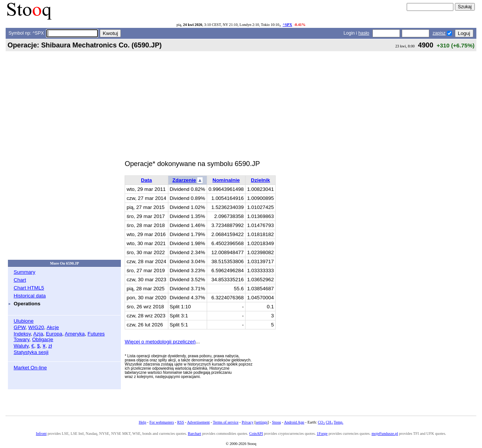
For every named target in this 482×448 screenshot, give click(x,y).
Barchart (194, 434)
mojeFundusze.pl (385, 434)
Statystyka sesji (31, 352)
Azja (38, 334)
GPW (19, 327)
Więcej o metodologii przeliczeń (160, 342)
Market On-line (30, 368)
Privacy (248, 422)
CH (329, 422)
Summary (24, 272)
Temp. (339, 422)
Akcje (53, 327)
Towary (21, 339)
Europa (54, 334)
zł (50, 346)
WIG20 (36, 327)
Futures (96, 334)
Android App (294, 422)
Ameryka (75, 334)
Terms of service (226, 422)
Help (142, 422)
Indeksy (22, 334)
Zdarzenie (184, 180)
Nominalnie (226, 180)
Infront (41, 434)
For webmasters (162, 422)
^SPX (288, 25)
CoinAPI (256, 434)
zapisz (439, 33)
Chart (20, 280)
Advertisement (198, 422)
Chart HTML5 (29, 288)
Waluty (21, 346)
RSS (180, 422)
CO (321, 422)
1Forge (322, 434)
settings (262, 422)
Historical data (30, 296)
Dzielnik (260, 180)
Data (146, 180)
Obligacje (43, 339)
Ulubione (24, 321)
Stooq (276, 422)
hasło (364, 33)
